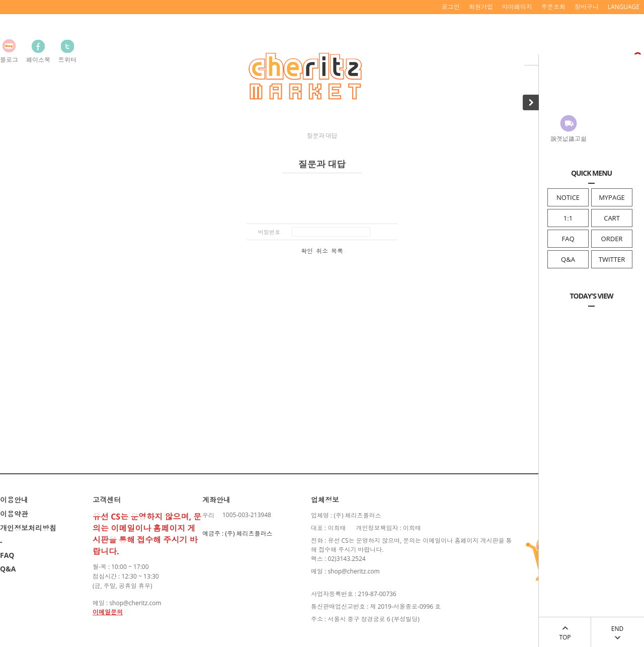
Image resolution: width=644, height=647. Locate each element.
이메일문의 (108, 612)
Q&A (568, 259)
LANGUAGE (624, 7)
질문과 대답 (322, 136)
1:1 (568, 218)
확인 (307, 251)
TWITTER (612, 259)
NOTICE (568, 197)
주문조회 (553, 7)
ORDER (612, 239)
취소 (322, 251)
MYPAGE (612, 197)
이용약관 (14, 514)
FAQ (568, 239)
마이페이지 (517, 7)
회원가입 (481, 7)
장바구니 (587, 7)
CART (612, 218)
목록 (337, 251)
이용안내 (14, 500)
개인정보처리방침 (28, 528)
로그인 (451, 7)
